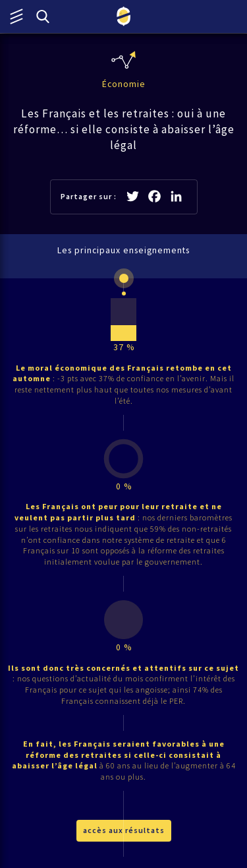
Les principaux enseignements (123, 250)
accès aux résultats (124, 830)
